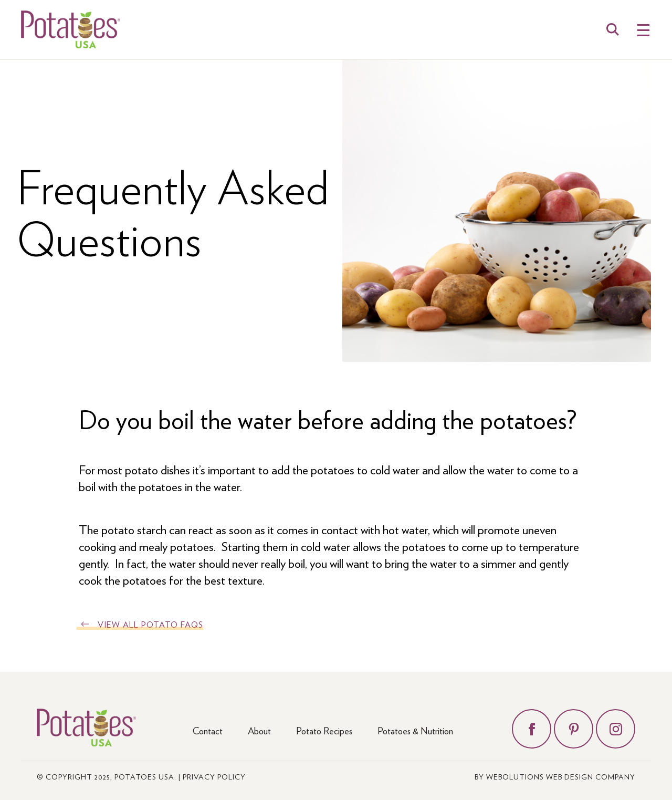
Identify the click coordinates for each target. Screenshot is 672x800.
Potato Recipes (324, 730)
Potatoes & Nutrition (415, 730)
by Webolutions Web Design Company (555, 776)
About (259, 730)
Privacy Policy (214, 776)
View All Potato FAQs (150, 624)
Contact (208, 730)
